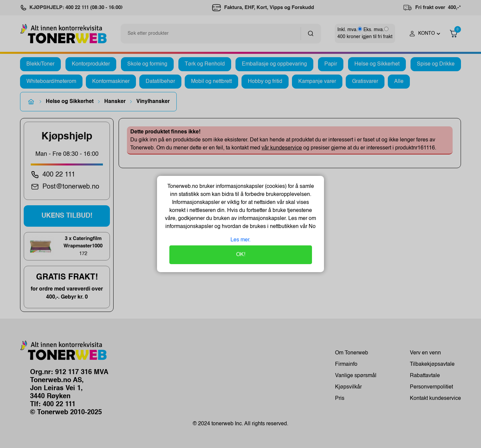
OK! (241, 255)
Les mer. (240, 240)
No (311, 227)
